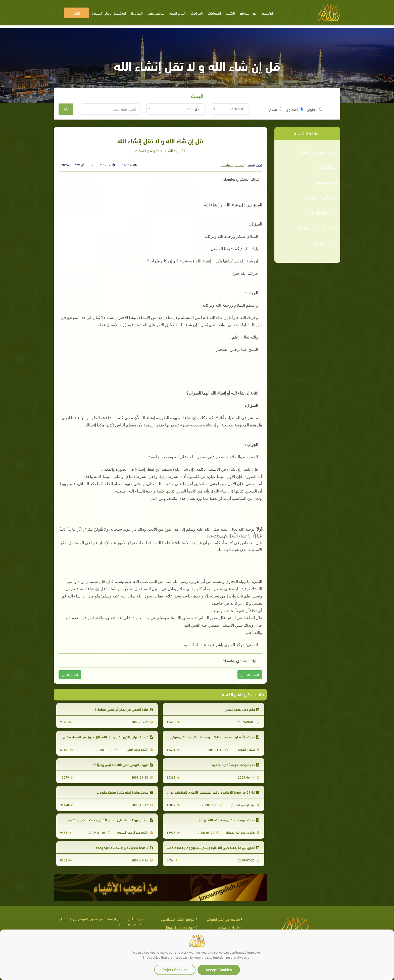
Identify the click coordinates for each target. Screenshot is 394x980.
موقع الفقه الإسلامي (178, 919)
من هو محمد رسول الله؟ (319, 152)
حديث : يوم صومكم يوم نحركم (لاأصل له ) (229, 820)
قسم (276, 109)
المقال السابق (250, 674)
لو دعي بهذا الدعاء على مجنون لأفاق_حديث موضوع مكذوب (110, 820)
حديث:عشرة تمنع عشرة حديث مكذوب (125, 792)
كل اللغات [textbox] (192, 109)
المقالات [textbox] (237, 109)
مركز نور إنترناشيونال (180, 927)
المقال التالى (70, 674)
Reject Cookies (175, 969)
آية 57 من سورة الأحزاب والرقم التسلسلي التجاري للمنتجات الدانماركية (209, 792)
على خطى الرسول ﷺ (322, 197)
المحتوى (294, 109)
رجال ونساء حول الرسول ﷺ (318, 227)
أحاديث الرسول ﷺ (324, 212)
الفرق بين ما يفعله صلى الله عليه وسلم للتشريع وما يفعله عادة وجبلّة (210, 847)
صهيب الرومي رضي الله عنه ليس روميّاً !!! (123, 764)
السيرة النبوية (328, 167)
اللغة (76, 13)
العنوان (314, 109)
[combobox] (230, 109)
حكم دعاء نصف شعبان (242, 709)
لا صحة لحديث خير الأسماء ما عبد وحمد (124, 847)
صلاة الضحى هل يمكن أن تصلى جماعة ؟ (124, 709)
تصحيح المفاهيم (233, 165)
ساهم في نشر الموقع (223, 919)
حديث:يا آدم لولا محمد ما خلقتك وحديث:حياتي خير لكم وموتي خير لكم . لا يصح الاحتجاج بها (195, 737)
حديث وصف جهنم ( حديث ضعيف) (234, 764)
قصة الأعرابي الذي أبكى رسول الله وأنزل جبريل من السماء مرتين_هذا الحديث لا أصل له (93, 737)
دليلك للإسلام (229, 927)
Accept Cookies (219, 969)
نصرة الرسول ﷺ (326, 242)
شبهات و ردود (327, 182)
